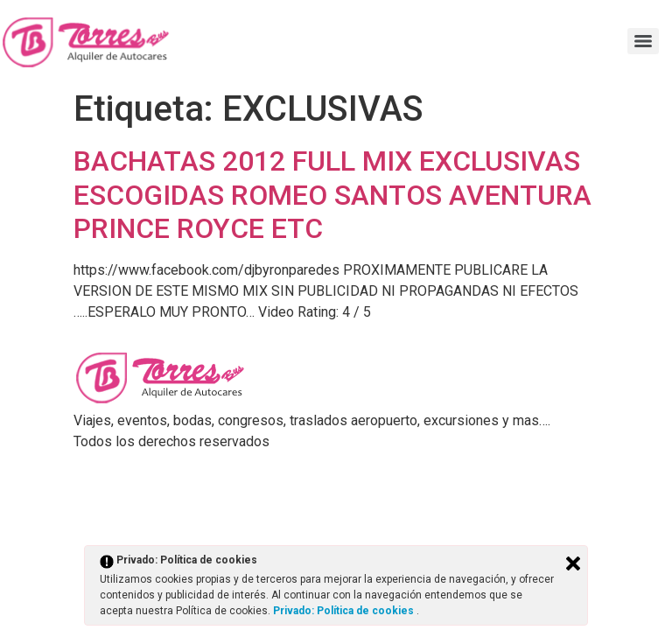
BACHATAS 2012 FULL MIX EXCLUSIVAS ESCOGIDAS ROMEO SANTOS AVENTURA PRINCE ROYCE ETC (332, 195)
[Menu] (643, 41)
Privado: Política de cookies (345, 611)
